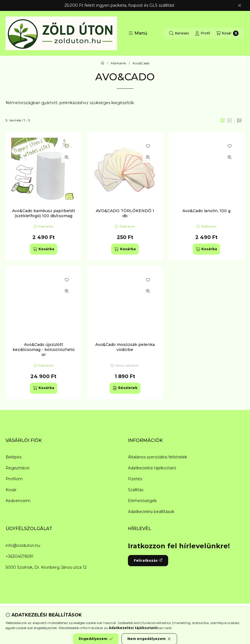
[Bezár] (240, 6)
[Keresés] (179, 33)
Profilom (14, 479)
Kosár (11, 490)
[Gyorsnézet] (67, 157)
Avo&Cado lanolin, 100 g (206, 211)
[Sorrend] (239, 120)
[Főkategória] (103, 63)
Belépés (14, 457)
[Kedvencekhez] (67, 146)
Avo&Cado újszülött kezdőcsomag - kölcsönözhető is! (44, 350)
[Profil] (203, 33)
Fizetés (135, 479)
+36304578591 (20, 556)
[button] (138, 33)
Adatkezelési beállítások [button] (151, 512)
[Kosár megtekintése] (227, 33)
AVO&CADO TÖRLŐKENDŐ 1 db (125, 213)
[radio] (229, 120)
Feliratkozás (148, 560)
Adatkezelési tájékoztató (152, 468)
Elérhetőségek (142, 501)
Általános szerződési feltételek (158, 457)
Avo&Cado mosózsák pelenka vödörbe (125, 347)
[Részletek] (125, 388)
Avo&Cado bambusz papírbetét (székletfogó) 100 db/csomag (44, 213)
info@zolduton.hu (23, 545)
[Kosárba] (44, 249)
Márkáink (118, 63)
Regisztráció (18, 468)
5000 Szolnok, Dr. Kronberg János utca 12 (46, 567)
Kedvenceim (18, 501)
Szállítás (136, 490)
